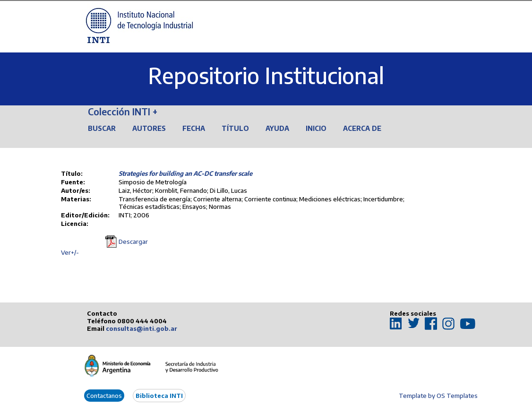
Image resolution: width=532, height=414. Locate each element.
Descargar (133, 241)
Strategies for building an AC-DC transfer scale (185, 173)
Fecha (194, 128)
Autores (149, 128)
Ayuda (277, 128)
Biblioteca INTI (159, 396)
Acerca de (362, 128)
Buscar (102, 128)
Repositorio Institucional (266, 75)
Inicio (316, 128)
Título (235, 128)
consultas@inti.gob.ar (142, 328)
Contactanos (104, 396)
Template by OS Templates (438, 396)
